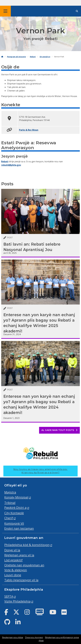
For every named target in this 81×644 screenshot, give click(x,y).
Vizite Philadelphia (17, 601)
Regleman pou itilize (13, 637)
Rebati (33, 57)
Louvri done (13, 575)
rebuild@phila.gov (11, 165)
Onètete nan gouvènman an (24, 565)
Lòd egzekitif (13, 560)
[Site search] (77, 11)
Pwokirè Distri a (15, 508)
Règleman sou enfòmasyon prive (62, 637)
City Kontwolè (14, 513)
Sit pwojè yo (45, 57)
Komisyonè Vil (14, 523)
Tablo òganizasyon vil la (21, 580)
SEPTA (9, 596)
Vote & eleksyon (16, 570)
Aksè (41, 641)
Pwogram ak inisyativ (16, 57)
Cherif (9, 518)
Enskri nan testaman (19, 528)
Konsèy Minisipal (16, 497)
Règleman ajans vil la (19, 555)
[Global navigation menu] (5, 11)
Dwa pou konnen (34, 637)
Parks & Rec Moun (29, 130)
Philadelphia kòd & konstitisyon (27, 545)
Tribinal (10, 503)
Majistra (10, 492)
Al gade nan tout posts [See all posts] (59, 430)
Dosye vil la (12, 550)
